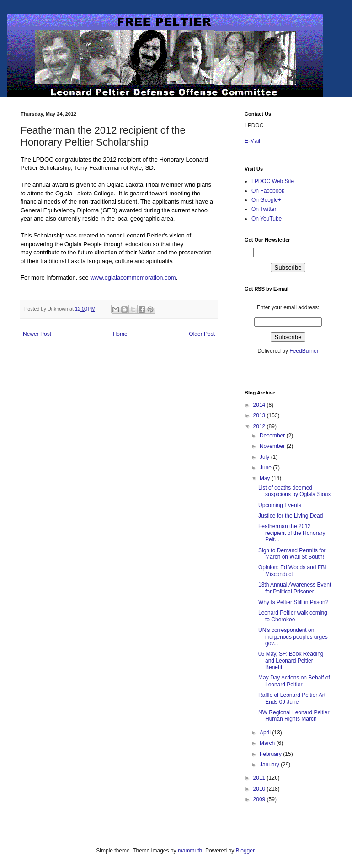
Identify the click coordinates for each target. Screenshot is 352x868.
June (266, 468)
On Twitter (264, 209)
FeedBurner (304, 351)
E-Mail (252, 141)
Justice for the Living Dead (291, 516)
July (265, 457)
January (270, 765)
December (273, 436)
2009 (260, 799)
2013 (260, 415)
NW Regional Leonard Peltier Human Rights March (294, 716)
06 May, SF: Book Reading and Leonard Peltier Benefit (291, 660)
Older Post (202, 334)
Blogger (245, 851)
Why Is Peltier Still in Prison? (293, 602)
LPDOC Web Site (273, 181)
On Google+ (266, 200)
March (268, 743)
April (266, 733)
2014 (260, 405)
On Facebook (268, 191)
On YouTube (267, 219)
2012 (260, 426)
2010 (260, 789)
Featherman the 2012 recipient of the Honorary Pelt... (292, 533)
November (273, 446)
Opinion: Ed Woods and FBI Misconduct (292, 571)
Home (120, 334)
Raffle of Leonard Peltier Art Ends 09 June (292, 698)
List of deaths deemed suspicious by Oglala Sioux (294, 491)
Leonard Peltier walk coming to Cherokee (293, 616)
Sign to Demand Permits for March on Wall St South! (292, 554)
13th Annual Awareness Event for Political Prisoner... (295, 588)
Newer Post (37, 334)
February (271, 754)
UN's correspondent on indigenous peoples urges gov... (293, 637)
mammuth (190, 851)
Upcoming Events (280, 505)
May (266, 478)
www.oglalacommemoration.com (133, 278)
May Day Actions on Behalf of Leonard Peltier (294, 681)
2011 (260, 778)
